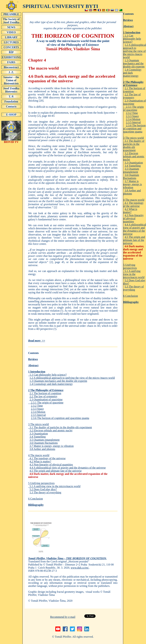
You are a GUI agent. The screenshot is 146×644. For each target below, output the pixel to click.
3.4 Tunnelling (38, 437)
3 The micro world (38, 424)
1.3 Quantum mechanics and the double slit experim (58, 381)
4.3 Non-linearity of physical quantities (51, 465)
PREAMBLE (11, 14)
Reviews (33, 359)
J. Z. (11, 72)
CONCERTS (11, 47)
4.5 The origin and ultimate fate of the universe (56, 471)
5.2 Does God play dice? (43, 489)
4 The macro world (39, 455)
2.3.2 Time (37, 406)
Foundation (11, 101)
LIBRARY (11, 37)
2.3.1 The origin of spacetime (46, 403)
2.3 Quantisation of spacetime (46, 399)
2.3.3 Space (37, 409)
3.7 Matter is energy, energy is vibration (52, 446)
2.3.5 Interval (38, 415)
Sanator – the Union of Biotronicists (11, 80)
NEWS (11, 27)
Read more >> (37, 341)
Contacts (11, 106)
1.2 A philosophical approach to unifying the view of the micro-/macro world (72, 378)
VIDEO (11, 32)
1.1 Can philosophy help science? (47, 375)
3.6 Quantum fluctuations (44, 443)
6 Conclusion (36, 499)
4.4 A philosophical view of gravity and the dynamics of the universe (68, 468)
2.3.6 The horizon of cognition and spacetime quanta (60, 418)
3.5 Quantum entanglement (45, 440)
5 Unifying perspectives (41, 483)
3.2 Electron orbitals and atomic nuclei (51, 430)
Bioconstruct (11, 67)
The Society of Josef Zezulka (11, 21)
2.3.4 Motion (38, 412)
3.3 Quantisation (39, 434)
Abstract (33, 365)
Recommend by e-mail (63, 617)
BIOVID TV (11, 141)
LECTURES (11, 42)
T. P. (11, 96)
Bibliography (36, 505)
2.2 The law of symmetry (43, 396)
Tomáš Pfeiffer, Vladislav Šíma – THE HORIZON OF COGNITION (67, 558)
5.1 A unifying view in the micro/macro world (54, 486)
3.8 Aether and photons (42, 449)
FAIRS (11, 62)
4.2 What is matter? (40, 461)
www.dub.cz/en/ (80, 568)
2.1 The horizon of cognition (45, 393)
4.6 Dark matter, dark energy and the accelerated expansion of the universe (134, 252)
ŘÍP (11, 52)
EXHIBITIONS (11, 57)
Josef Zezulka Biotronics (11, 90)
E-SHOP (11, 114)
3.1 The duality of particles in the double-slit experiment (60, 427)
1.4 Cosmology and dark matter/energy (51, 384)
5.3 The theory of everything (45, 492)
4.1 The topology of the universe (47, 458)
